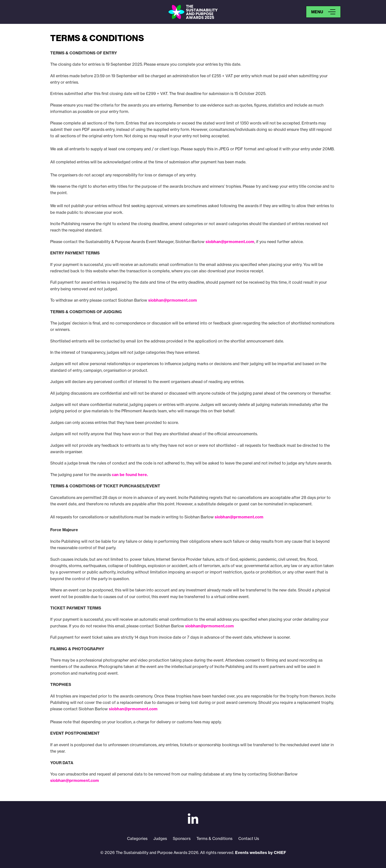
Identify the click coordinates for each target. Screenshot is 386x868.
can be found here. (130, 475)
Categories (137, 838)
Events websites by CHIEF (261, 852)
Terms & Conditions (214, 838)
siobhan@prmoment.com (230, 242)
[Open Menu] (323, 12)
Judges (160, 838)
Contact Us (249, 838)
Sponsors (182, 838)
